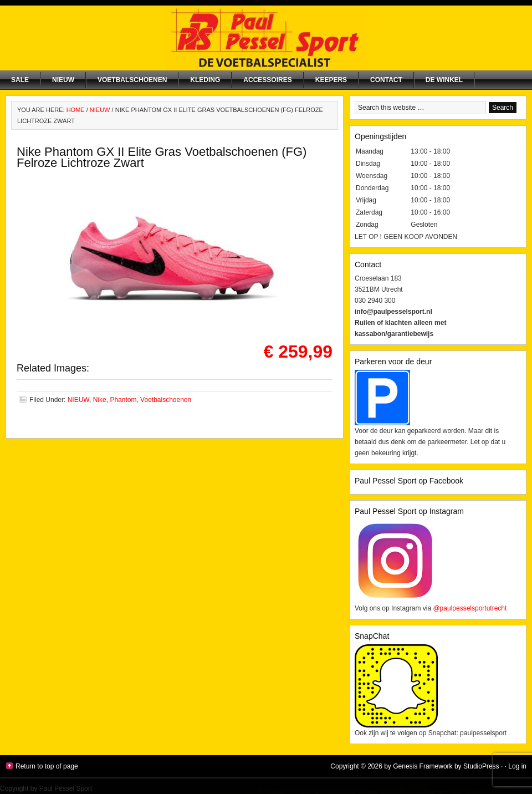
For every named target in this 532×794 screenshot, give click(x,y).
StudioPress (481, 766)
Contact (386, 80)
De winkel (444, 80)
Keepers (331, 80)
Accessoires (267, 80)
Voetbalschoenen (132, 80)
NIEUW (63, 80)
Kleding (205, 80)
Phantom (123, 400)
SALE (20, 80)
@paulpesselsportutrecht (470, 608)
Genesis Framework (423, 766)
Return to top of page (47, 766)
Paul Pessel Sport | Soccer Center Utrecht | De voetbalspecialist (266, 38)
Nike (100, 400)
